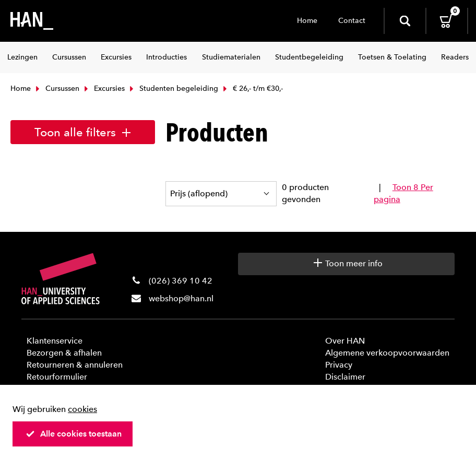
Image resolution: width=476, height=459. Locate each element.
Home (307, 21)
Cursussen (56, 89)
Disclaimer (345, 377)
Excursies (103, 89)
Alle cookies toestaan (74, 434)
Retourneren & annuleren (75, 365)
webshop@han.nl (181, 298)
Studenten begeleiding (173, 89)
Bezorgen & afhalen (64, 353)
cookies (82, 409)
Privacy (339, 365)
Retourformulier (57, 377)
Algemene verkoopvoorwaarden (387, 353)
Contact (352, 21)
